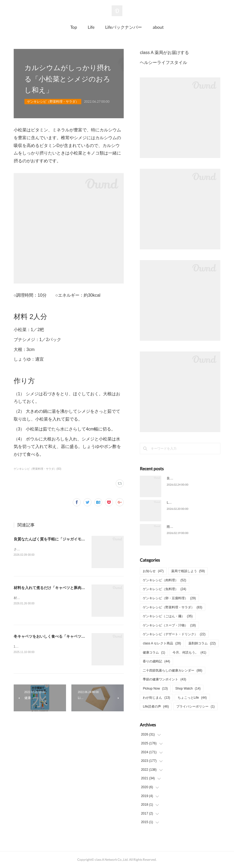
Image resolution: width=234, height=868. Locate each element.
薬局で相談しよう (188, 571)
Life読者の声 (156, 706)
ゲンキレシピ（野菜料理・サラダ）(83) (38, 469)
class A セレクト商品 (162, 643)
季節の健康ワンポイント (164, 679)
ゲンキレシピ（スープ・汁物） (169, 625)
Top (74, 27)
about (158, 27)
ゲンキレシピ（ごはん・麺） (168, 616)
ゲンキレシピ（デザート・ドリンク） (174, 634)
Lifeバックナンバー (124, 27)
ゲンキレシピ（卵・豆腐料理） (169, 598)
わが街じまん (156, 698)
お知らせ (153, 571)
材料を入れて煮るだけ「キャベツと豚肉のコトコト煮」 (61, 588)
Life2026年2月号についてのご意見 (191, 503)
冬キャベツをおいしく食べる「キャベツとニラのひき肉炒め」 (66, 636)
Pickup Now (155, 688)
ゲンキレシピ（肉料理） (164, 580)
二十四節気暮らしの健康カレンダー (172, 670)
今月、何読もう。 (189, 652)
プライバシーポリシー (195, 706)
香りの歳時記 (156, 661)
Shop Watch (188, 688)
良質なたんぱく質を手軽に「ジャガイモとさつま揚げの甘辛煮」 (68, 539)
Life (91, 27)
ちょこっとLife (192, 698)
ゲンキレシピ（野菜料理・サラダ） (53, 102)
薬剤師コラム (202, 643)
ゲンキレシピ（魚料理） (164, 589)
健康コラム (154, 652)
